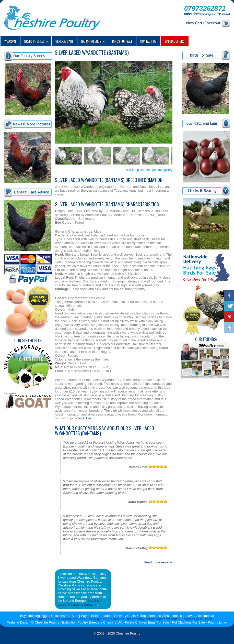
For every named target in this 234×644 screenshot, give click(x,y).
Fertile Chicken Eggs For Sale (147, 622)
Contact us (148, 41)
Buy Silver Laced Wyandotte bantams (80, 603)
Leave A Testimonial (199, 616)
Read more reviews (158, 562)
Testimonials (173, 616)
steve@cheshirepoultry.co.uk (207, 14)
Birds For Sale (122, 41)
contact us (84, 418)
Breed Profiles (38, 40)
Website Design (19, 622)
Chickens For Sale (65, 616)
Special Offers (175, 41)
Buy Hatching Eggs (34, 616)
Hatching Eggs (95, 40)
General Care (64, 41)
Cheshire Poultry (128, 633)
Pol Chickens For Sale (188, 622)
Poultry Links (217, 622)
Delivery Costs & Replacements (138, 616)
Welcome (10, 41)
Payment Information (96, 616)
